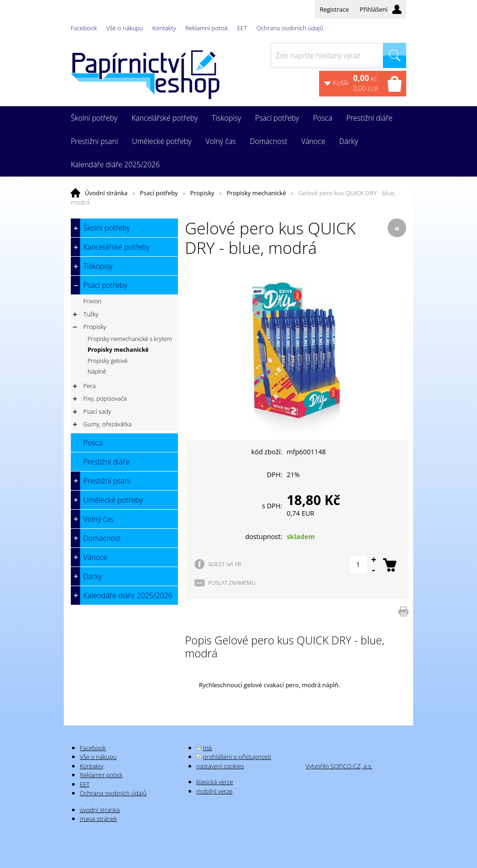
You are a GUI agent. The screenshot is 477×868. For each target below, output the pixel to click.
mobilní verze (214, 791)
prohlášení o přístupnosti (237, 757)
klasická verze (215, 782)
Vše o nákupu (125, 28)
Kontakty (164, 28)
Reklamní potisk (207, 28)
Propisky (202, 193)
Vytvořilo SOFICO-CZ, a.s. (339, 766)
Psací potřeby (159, 193)
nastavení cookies (220, 766)
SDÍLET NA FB (225, 564)
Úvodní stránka (106, 193)
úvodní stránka (100, 810)
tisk (208, 748)
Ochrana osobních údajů (290, 28)
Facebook (84, 28)
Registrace (334, 9)
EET (242, 28)
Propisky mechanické (256, 193)
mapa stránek (98, 819)
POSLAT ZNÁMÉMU (232, 582)
